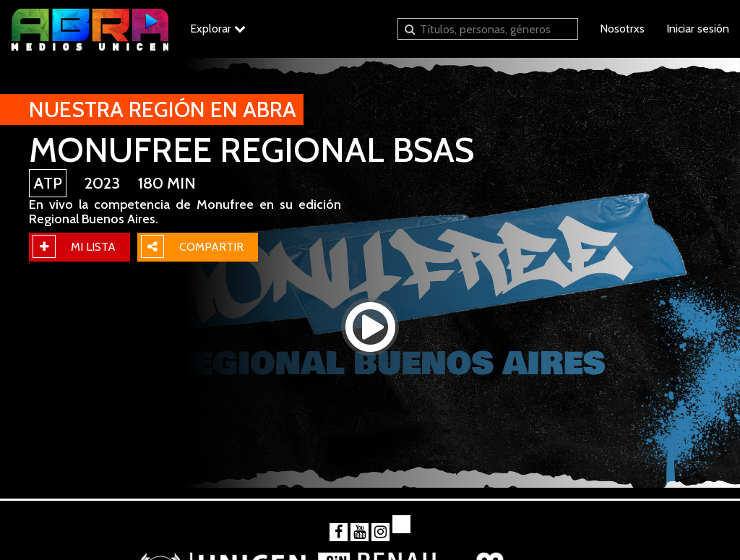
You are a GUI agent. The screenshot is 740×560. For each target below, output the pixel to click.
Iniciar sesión (698, 29)
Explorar (218, 29)
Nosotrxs (622, 29)
